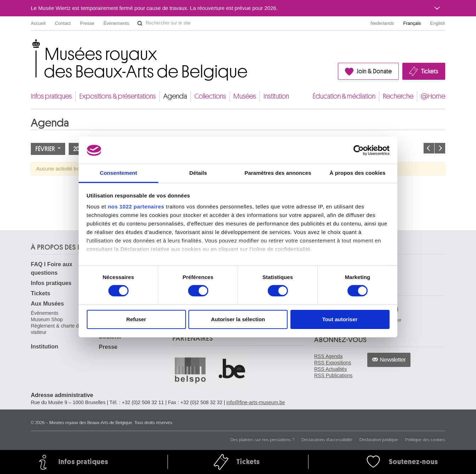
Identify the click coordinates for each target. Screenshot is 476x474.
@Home (433, 96)
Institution (276, 96)
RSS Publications (333, 375)
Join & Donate (374, 71)
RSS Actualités (331, 369)
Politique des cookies (425, 440)
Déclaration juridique (379, 440)
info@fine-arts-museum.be (256, 402)
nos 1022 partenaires (136, 207)
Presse (87, 23)
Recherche (398, 96)
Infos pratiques (51, 96)
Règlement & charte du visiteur (56, 329)
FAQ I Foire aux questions (52, 269)
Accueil (38, 23)
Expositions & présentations (118, 96)
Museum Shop (47, 319)
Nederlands (382, 23)
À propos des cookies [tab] (358, 173)
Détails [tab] (198, 173)
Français (412, 23)
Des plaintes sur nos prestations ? (262, 440)
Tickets (430, 71)
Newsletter (393, 360)
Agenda (175, 96)
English (438, 23)
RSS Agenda (328, 356)
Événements (116, 23)
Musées (245, 96)
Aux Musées (47, 304)
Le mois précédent (429, 148)
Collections (210, 96)
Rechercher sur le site (140, 23)
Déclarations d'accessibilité (327, 440)
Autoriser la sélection (238, 319)
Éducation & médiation (344, 96)
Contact (63, 23)
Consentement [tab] (118, 173)
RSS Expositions (333, 363)
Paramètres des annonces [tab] (278, 173)
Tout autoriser (340, 319)
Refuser (136, 319)
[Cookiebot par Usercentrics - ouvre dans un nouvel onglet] (359, 150)
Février (48, 149)
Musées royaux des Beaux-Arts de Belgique (31, 46)
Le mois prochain (440, 148)
